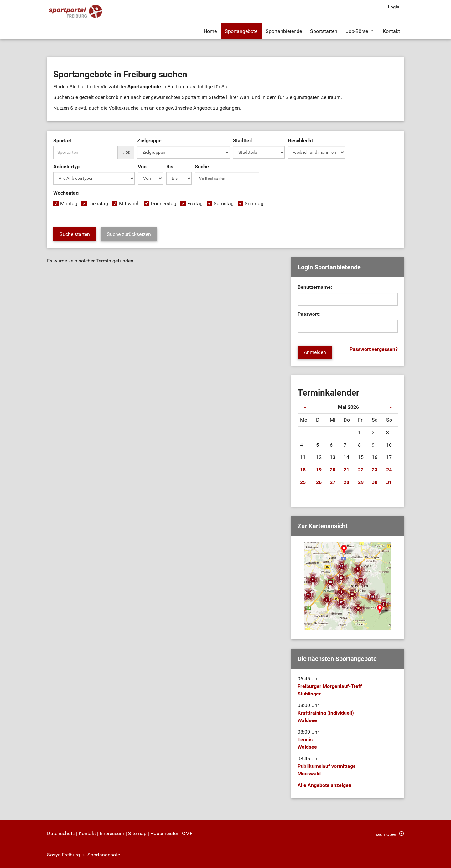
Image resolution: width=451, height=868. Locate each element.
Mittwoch (129, 204)
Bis (170, 167)
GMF (187, 833)
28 (346, 482)
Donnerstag (163, 204)
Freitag (195, 204)
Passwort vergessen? (374, 349)
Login (394, 7)
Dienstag (98, 204)
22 (361, 470)
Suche (202, 167)
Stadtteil (242, 141)
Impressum (112, 833)
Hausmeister (164, 833)
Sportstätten (324, 31)
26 (319, 482)
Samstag (224, 204)
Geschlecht (300, 141)
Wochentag (66, 193)
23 (375, 470)
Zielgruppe (149, 141)
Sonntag (254, 204)
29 (361, 482)
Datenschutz (61, 833)
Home (210, 31)
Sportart (62, 141)
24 (389, 470)
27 (333, 482)
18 (303, 470)
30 (375, 482)
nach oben (386, 834)
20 (333, 470)
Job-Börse (357, 31)
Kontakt (391, 31)
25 (303, 482)
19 (319, 470)
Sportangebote (241, 31)
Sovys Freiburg (63, 855)
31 (389, 482)
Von (142, 167)
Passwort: (309, 314)
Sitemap (137, 833)
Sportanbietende (284, 31)
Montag (69, 204)
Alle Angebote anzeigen (324, 785)
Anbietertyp (66, 167)
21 (346, 470)
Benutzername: (315, 287)
